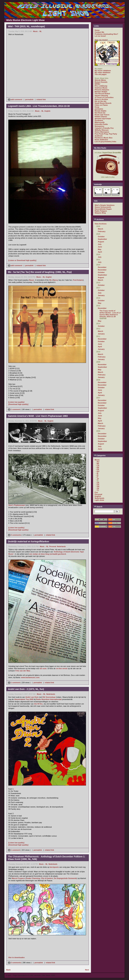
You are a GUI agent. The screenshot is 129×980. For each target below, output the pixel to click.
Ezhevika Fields (101, 124)
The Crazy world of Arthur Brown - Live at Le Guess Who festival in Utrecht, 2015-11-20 (110, 314)
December (102, 267)
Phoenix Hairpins (102, 90)
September (102, 239)
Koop (97, 107)
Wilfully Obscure (102, 130)
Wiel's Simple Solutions (105, 205)
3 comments (15, 535)
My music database (103, 71)
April (100, 252)
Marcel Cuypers (18, 878)
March (100, 229)
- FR (97, 469)
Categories (100, 455)
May (100, 249)
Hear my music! (101, 40)
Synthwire (99, 120)
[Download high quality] (18, 404)
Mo (51, 280)
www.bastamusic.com (30, 677)
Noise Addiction (101, 140)
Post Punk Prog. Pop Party (106, 134)
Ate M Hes (38, 704)
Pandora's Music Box (104, 138)
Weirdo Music (100, 80)
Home (97, 30)
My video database (103, 72)
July (100, 244)
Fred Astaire (78, 280)
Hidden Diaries (101, 117)
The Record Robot (102, 94)
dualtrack (99, 136)
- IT (97, 477)
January (101, 295)
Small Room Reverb (103, 103)
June (100, 247)
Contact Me (99, 32)
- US (97, 485)
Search (98, 507)
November (102, 270)
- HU (97, 471)
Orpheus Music (101, 88)
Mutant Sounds (101, 82)
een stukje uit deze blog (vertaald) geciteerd (48, 554)
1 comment (14, 409)
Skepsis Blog (100, 213)
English (47, 111)
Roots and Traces (102, 115)
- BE (97, 464)
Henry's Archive (101, 99)
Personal (53, 547)
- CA (97, 466)
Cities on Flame (101, 105)
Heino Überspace (102, 132)
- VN (97, 487)
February (102, 231)
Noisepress (99, 126)
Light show (99, 500)
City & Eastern (47, 878)
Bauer (32, 280)
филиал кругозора (103, 119)
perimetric (99, 109)
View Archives (101, 224)
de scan (43, 668)
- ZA (97, 489)
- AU (97, 462)
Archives (99, 219)
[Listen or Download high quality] (22, 260)
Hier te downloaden (16, 957)
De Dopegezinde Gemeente (65, 878)
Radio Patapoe (101, 211)
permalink (29, 99)
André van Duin (32, 697)
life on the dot (100, 101)
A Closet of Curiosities (104, 97)
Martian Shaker (101, 92)
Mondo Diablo (101, 111)
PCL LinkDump (101, 86)
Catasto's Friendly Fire (104, 128)
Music (35, 31)
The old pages (101, 74)
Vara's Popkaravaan (17, 505)
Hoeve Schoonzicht (103, 207)
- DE (97, 467)
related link (41, 99)
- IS (97, 475)
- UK (97, 483)
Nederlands (61, 547)
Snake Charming (33, 878)
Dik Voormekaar (49, 697)
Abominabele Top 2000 (24, 699)
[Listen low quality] (16, 402)
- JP (97, 479)
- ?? (97, 490)
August (101, 242)
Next (87, 970)
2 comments (15, 963)
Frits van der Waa (23, 671)
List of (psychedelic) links (105, 142)
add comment (15, 99)
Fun (96, 492)
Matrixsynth (100, 122)
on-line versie (62, 668)
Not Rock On (100, 113)
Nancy (56, 280)
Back (8, 970)
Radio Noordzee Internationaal (49, 699)
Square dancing (101, 95)
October (101, 237)
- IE (97, 473)
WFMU (97, 84)
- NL (40, 31)
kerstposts (54, 867)
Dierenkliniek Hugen (103, 209)
